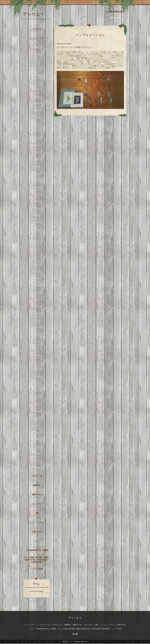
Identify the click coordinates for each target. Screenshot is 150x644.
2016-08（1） (37, 454)
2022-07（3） (37, 286)
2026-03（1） (37, 48)
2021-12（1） (37, 321)
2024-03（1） (37, 181)
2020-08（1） (37, 398)
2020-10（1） (37, 391)
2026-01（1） (37, 55)
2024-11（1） (37, 139)
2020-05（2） (37, 419)
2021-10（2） (37, 328)
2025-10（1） (37, 76)
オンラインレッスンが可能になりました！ (75, 48)
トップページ (36, 29)
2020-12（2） (37, 384)
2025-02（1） (37, 118)
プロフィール (37, 476)
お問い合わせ (37, 532)
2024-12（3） (37, 132)
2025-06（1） (37, 97)
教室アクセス (37, 495)
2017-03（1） (37, 440)
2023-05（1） (37, 230)
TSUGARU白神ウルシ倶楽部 (37, 551)
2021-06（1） (37, 342)
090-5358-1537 (115, 12)
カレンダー (36, 504)
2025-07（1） (37, 90)
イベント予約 (37, 569)
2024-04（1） (37, 174)
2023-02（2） (37, 251)
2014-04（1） (37, 468)
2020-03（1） (37, 433)
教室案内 (36, 486)
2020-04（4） (37, 426)
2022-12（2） (37, 265)
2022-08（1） (37, 279)
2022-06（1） (37, 293)
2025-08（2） (37, 83)
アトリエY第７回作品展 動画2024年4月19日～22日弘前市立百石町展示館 (36, 560)
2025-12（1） (37, 62)
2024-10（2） (37, 146)
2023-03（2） (37, 244)
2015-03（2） (37, 461)
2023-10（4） (37, 209)
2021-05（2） (37, 349)
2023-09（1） (37, 216)
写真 (37, 513)
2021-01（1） (37, 377)
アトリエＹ (34, 14)
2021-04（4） (37, 356)
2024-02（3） (37, 188)
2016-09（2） (37, 447)
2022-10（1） (37, 272)
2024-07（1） (37, 160)
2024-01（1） (37, 195)
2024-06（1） (37, 167)
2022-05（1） (37, 300)
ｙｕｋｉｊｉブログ (36, 523)
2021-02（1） (37, 370)
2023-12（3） (37, 202)
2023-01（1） (37, 258)
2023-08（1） (37, 223)
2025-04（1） (37, 104)
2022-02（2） (37, 314)
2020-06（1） (37, 412)
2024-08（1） (37, 153)
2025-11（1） (37, 69)
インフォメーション (37, 38)
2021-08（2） (37, 335)
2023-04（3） (37, 237)
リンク (36, 542)
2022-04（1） (37, 307)
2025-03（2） (37, 111)
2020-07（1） (37, 405)
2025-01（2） (37, 125)
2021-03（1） (37, 363)
